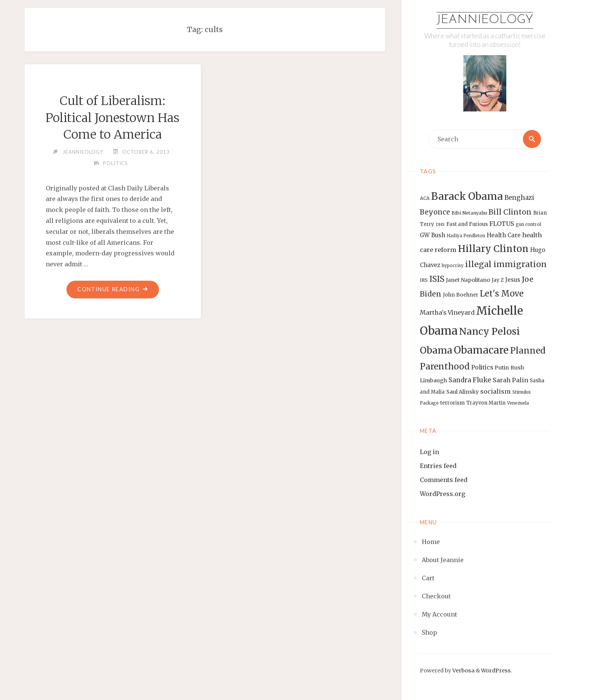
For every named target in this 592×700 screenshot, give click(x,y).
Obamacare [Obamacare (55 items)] (481, 350)
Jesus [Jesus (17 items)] (513, 280)
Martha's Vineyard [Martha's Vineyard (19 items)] (447, 312)
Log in (429, 452)
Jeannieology (485, 20)
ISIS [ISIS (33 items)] (437, 279)
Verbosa (463, 671)
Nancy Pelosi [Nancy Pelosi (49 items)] (489, 331)
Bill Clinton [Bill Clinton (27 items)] (510, 212)
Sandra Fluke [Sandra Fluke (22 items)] (470, 380)
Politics (116, 163)
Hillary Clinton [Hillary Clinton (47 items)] (493, 249)
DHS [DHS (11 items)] (440, 225)
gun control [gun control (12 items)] (528, 224)
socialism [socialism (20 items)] (496, 391)
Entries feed (438, 466)
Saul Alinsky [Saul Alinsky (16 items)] (462, 392)
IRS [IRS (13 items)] (424, 280)
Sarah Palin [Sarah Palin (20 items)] (510, 380)
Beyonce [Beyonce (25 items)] (435, 212)
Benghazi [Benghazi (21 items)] (519, 198)
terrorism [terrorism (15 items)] (452, 403)
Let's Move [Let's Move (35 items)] (502, 294)
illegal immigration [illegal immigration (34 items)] (506, 264)
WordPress (496, 671)
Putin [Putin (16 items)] (502, 368)
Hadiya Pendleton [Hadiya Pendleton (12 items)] (466, 236)
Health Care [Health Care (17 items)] (504, 235)
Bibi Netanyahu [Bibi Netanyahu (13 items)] (469, 213)
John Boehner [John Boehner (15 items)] (461, 295)
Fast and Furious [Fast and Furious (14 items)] (467, 224)
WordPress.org (442, 494)
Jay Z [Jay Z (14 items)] (498, 280)
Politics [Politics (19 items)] (482, 367)
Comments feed (444, 480)
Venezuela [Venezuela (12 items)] (518, 403)
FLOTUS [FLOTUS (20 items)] (502, 224)
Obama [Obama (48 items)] (436, 350)
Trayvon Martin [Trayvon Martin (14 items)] (486, 403)
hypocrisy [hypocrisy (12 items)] (453, 266)
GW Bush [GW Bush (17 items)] (432, 235)
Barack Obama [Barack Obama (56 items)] (467, 196)
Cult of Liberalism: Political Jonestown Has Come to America (113, 118)
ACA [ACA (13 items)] (425, 198)
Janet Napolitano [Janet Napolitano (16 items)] (468, 280)
